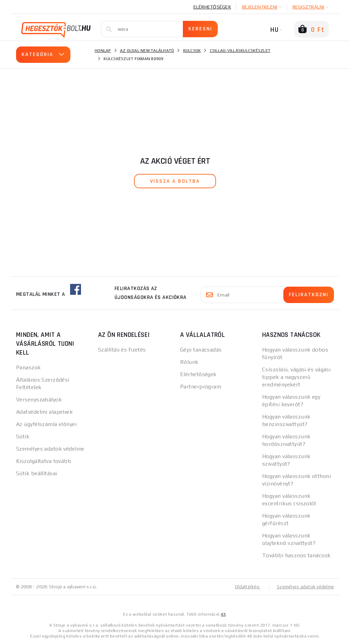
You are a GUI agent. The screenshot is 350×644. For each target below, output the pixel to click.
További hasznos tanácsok (297, 555)
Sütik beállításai (37, 473)
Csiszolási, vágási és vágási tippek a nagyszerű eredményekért (296, 377)
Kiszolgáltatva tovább (44, 461)
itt (223, 614)
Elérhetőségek (212, 7)
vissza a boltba (175, 181)
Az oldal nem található (147, 51)
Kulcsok (192, 51)
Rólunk (189, 362)
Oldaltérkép (244, 587)
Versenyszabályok (39, 400)
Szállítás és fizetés (122, 350)
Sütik (23, 436)
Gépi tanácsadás (201, 350)
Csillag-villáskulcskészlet (240, 51)
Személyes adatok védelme (50, 449)
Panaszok (29, 367)
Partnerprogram (201, 387)
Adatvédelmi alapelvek (44, 412)
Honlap (103, 51)
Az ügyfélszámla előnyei (46, 424)
